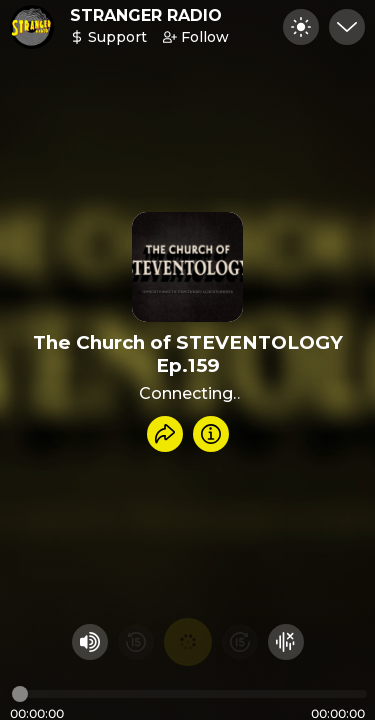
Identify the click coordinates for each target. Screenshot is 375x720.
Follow (196, 37)
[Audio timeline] (189, 694)
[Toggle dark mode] (301, 27)
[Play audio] (188, 642)
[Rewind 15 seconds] (136, 642)
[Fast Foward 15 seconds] (240, 642)
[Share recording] (165, 434)
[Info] (211, 434)
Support (108, 37)
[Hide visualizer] (286, 642)
